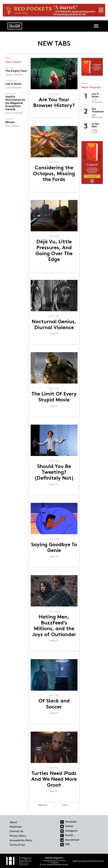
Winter (10, 122)
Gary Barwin (12, 126)
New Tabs (54, 94)
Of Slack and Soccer (54, 703)
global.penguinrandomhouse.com (88, 861)
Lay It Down (13, 83)
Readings (10, 94)
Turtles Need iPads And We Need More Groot (54, 779)
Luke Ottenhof (14, 88)
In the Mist (95, 125)
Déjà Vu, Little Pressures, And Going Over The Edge (54, 250)
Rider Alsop (95, 131)
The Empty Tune (16, 70)
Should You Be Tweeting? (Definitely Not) (54, 472)
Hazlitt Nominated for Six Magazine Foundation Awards (15, 103)
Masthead (16, 827)
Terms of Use (17, 845)
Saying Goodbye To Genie (54, 547)
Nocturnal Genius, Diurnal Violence (54, 324)
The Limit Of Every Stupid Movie (54, 396)
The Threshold (98, 110)
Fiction (9, 68)
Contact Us (16, 831)
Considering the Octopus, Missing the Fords (54, 173)
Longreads (11, 81)
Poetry (9, 119)
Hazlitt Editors (14, 113)
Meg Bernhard (97, 116)
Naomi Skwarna (14, 75)
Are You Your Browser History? (54, 102)
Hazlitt (54, 334)
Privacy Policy (18, 836)
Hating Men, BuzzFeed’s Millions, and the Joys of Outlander (54, 625)
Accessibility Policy (21, 840)
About (13, 822)
